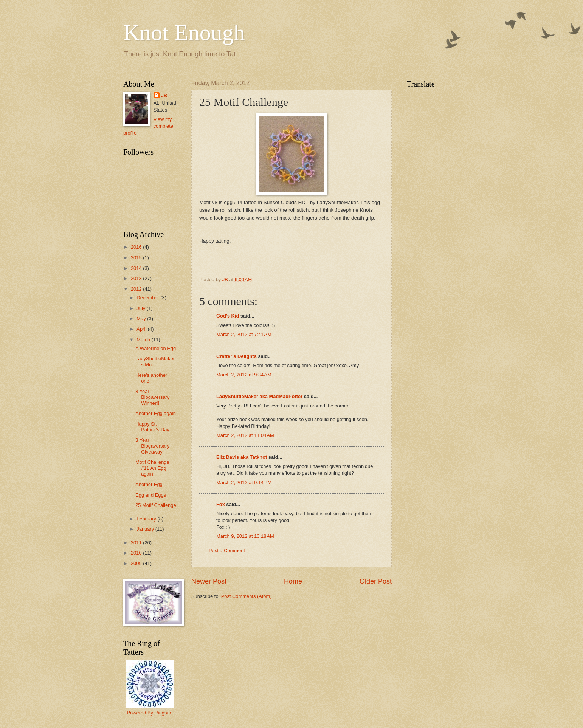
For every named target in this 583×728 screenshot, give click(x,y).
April (142, 329)
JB (164, 95)
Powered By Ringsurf (150, 713)
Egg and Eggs (151, 495)
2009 (137, 563)
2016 (137, 247)
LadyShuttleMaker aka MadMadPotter (259, 396)
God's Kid (228, 316)
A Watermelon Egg (156, 348)
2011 (137, 543)
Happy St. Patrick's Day (152, 427)
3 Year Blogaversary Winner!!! (152, 397)
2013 (137, 278)
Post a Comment (227, 551)
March (144, 340)
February (147, 519)
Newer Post (209, 581)
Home (293, 581)
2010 (137, 553)
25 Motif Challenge (156, 505)
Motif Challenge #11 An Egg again (152, 468)
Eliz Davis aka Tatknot (242, 457)
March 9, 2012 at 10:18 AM (245, 536)
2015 (137, 258)
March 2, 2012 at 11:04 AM (245, 435)
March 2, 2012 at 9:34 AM (244, 375)
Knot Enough (184, 33)
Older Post (376, 581)
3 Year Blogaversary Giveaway (152, 446)
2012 (137, 289)
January (146, 529)
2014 (137, 268)
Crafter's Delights (236, 356)
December (148, 298)
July (141, 308)
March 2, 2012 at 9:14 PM (244, 482)
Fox (221, 504)
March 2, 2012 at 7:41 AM (244, 334)
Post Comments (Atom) (247, 596)
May (142, 318)
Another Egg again (156, 413)
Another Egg (149, 484)
